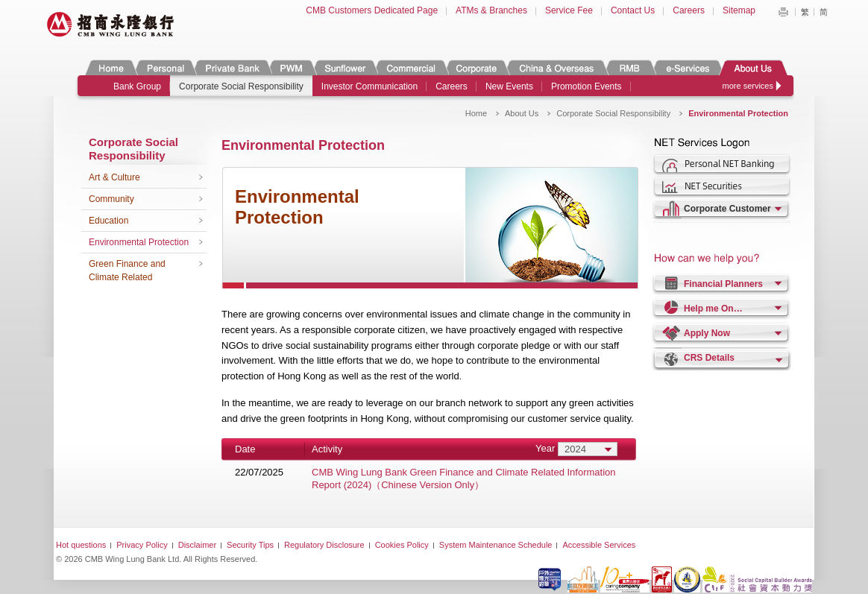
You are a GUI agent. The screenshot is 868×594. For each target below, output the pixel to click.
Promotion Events (586, 86)
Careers (689, 10)
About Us (753, 67)
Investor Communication (369, 86)
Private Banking (232, 67)
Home (111, 67)
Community (111, 199)
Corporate (477, 67)
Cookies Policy (402, 545)
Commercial (411, 67)
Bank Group (137, 86)
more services (748, 86)
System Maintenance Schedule (496, 545)
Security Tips (250, 545)
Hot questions (81, 545)
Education (108, 221)
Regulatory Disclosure (324, 545)
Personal (164, 67)
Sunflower (345, 67)
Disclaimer (197, 545)
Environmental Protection (139, 242)
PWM (292, 67)
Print (783, 12)
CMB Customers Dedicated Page (372, 10)
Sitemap (739, 10)
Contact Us (633, 10)
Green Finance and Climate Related (127, 271)
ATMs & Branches (491, 10)
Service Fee (569, 10)
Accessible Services (599, 545)
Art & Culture (114, 177)
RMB (630, 67)
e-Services (687, 67)
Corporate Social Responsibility (241, 86)
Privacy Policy (142, 545)
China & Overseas (557, 67)
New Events (509, 86)
